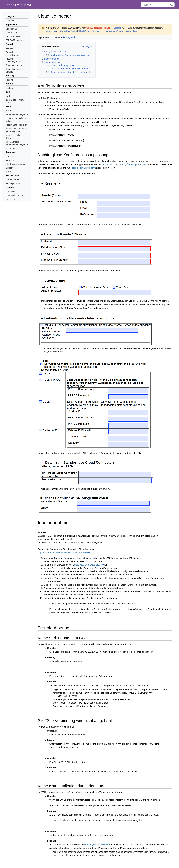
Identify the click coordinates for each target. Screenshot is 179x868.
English (70, 37)
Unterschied (51, 31)
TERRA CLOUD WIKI (20, 5)
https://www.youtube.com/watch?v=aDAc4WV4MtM (63, 552)
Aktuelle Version (85, 31)
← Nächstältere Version (67, 31)
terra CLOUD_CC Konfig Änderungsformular (124, 164)
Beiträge (118, 28)
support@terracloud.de (82, 168)
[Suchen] (158, 5)
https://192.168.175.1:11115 (88, 565)
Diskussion (108, 28)
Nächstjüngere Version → (115, 31)
